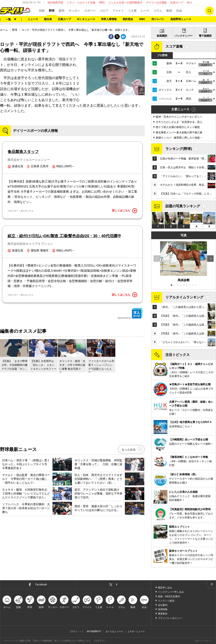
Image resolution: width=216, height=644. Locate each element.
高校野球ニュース (181, 19)
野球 (52, 11)
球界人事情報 (109, 19)
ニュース (33, 19)
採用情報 (163, 609)
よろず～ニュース (136, 631)
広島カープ (177, 3)
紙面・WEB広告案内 (169, 596)
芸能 (42, 11)
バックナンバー (184, 36)
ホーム (4, 30)
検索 (210, 11)
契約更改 (128, 19)
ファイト (118, 11)
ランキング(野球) (179, 149)
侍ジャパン (158, 19)
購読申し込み (165, 588)
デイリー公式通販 (156, 3)
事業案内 (163, 614)
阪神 (62, 11)
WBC (102, 3)
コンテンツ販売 (166, 601)
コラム (158, 11)
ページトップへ (211, 585)
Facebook (41, 585)
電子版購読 (205, 36)
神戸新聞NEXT (94, 631)
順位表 (48, 19)
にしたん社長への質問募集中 (125, 3)
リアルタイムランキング (184, 297)
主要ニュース (180, 109)
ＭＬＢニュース (86, 19)
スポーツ (90, 11)
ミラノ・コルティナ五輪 (81, 3)
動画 (169, 11)
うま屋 (132, 11)
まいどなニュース (114, 631)
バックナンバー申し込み (171, 592)
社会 (179, 11)
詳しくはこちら (125, 211)
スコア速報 (174, 46)
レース (145, 11)
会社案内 (163, 605)
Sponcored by (130, 313)
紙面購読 (162, 36)
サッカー (74, 11)
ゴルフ (104, 11)
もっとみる (129, 450)
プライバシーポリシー (170, 618)
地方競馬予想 (55, 3)
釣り (190, 3)
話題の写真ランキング (183, 206)
